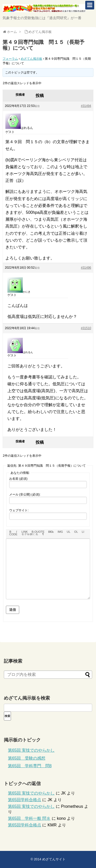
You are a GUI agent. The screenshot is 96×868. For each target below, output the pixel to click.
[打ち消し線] (51, 532)
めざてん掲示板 (31, 59)
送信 (13, 610)
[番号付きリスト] (76, 532)
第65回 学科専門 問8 (30, 766)
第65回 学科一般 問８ (29, 818)
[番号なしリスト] (69, 532)
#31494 (86, 106)
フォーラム (10, 59)
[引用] (38, 532)
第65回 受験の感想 (27, 758)
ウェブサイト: (19, 510)
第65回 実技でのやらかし (31, 750)
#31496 (86, 268)
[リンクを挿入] (25, 532)
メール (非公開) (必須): (25, 494)
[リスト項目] (83, 532)
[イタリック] (17, 532)
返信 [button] (37, 106)
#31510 (86, 328)
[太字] (10, 532)
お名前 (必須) (18, 479)
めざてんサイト (54, 859)
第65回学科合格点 (25, 800)
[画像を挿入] (60, 532)
